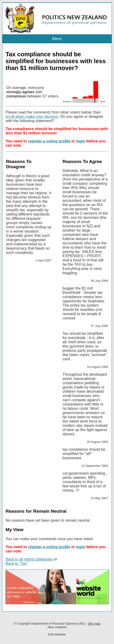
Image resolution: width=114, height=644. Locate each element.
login (81, 141)
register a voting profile (49, 141)
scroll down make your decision (32, 117)
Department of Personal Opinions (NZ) (58, 624)
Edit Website (57, 634)
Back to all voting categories (29, 559)
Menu (57, 39)
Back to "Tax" (17, 563)
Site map (94, 624)
